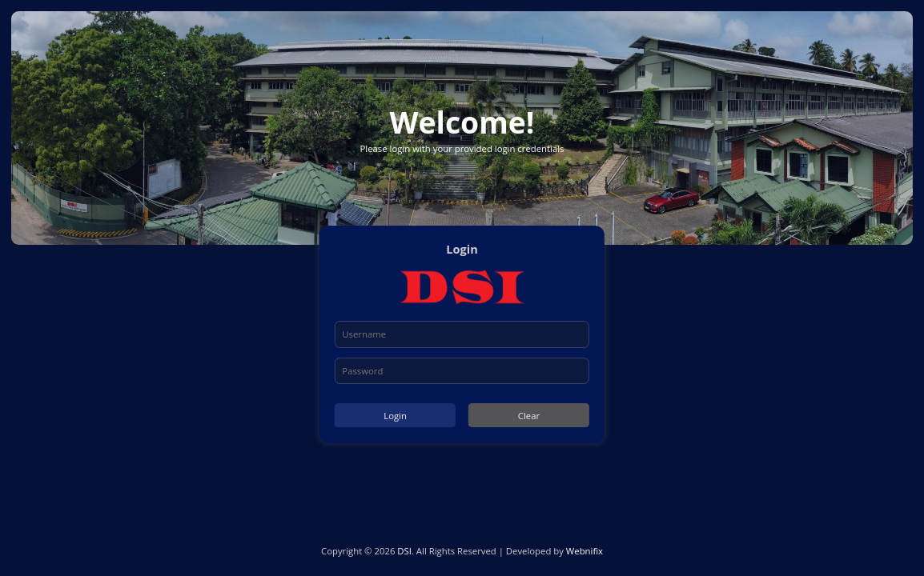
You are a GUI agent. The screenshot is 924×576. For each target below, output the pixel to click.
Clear (529, 416)
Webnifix (585, 551)
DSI (404, 551)
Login (395, 416)
